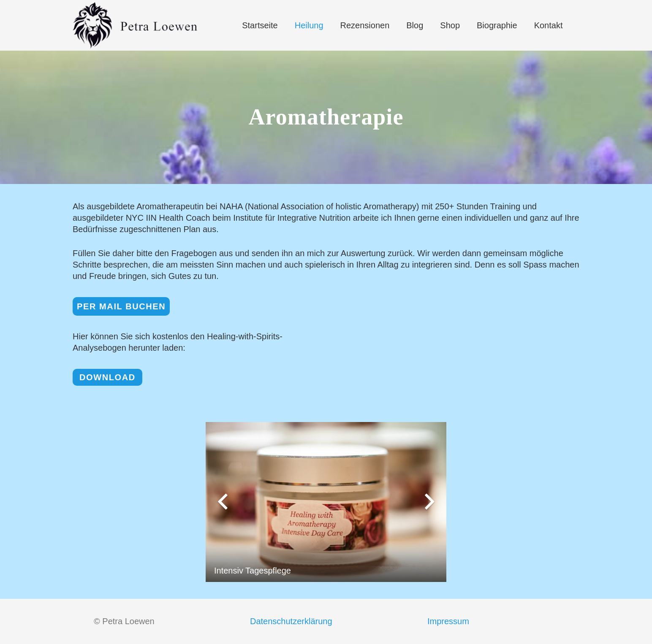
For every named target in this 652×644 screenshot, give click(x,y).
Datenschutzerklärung (291, 621)
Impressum (448, 621)
